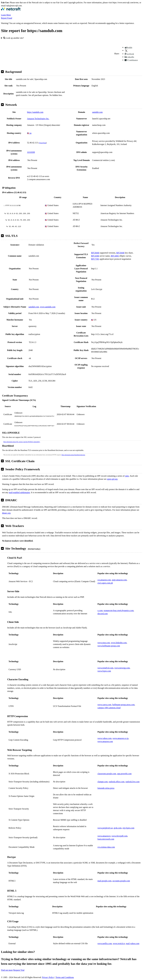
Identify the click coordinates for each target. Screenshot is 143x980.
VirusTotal (43, 143)
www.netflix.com (105, 943)
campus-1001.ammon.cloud (109, 708)
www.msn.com (104, 643)
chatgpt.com (103, 782)
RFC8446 (95, 253)
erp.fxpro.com (128, 828)
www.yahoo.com (104, 738)
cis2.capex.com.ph (105, 583)
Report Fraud (7, 18)
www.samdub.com (48, 307)
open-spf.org (112, 479)
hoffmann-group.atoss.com (123, 705)
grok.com (118, 828)
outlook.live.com (132, 782)
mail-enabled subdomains (19, 492)
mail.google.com (104, 881)
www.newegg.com (122, 668)
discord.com (103, 614)
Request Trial (19, 970)
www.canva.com (104, 705)
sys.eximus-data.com (106, 847)
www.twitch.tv (119, 943)
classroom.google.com (107, 774)
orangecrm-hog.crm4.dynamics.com (119, 610)
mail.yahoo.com (133, 943)
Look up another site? (14, 38)
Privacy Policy (48, 977)
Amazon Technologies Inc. (38, 119)
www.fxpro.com (104, 671)
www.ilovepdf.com (120, 836)
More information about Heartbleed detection (73, 455)
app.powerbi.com (124, 774)
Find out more (7, 970)
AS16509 (31, 152)
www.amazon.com (105, 741)
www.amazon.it (104, 836)
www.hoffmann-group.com (109, 646)
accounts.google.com (121, 881)
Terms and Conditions (65, 977)
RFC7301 (95, 259)
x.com (100, 610)
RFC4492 (115, 256)
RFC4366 (95, 256)
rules (127, 476)
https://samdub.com (35, 112)
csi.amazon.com (104, 580)
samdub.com (97, 112)
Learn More (6, 15)
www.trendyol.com (105, 668)
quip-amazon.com (119, 580)
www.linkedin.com (119, 643)
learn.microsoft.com (106, 839)
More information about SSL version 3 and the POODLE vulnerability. (22, 442)
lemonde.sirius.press (106, 788)
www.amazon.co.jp (121, 738)
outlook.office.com (117, 782)
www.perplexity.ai (105, 828)
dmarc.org (6, 513)
